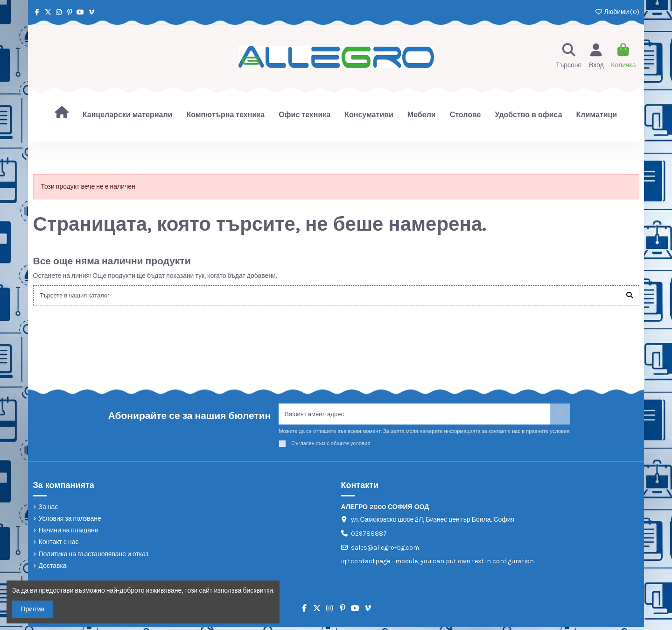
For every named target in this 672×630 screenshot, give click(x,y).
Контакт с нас (59, 545)
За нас (49, 510)
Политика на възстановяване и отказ (94, 557)
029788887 (369, 537)
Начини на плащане (69, 534)
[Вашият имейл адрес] (414, 416)
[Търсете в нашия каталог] (630, 296)
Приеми (33, 609)
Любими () (617, 12)
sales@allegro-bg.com (385, 550)
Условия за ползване (70, 522)
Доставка (53, 569)
